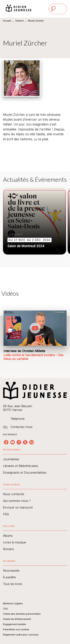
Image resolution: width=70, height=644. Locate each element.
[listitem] (6, 442)
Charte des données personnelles (22, 614)
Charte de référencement (17, 619)
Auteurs (20, 21)
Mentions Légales (13, 603)
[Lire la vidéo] (35, 328)
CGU (6, 609)
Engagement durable (14, 624)
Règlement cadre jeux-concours (21, 635)
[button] (35, 221)
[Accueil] (19, 9)
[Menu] (58, 9)
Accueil (7, 21)
